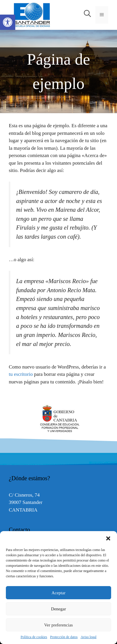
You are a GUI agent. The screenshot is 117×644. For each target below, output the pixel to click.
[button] (108, 538)
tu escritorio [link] (21, 374)
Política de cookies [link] (34, 637)
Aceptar (58, 593)
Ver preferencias (59, 625)
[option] (58, 419)
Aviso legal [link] (89, 637)
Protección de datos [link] (64, 637)
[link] (8, 22)
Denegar (58, 609)
